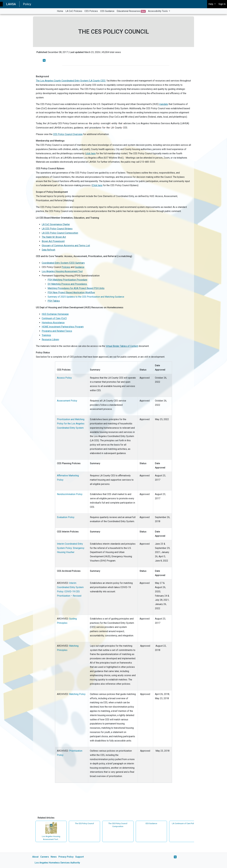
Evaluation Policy (66, 517)
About (35, 857)
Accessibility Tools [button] (158, 11)
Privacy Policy (66, 857)
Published (42, 52)
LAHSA (11, 4)
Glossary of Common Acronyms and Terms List (66, 246)
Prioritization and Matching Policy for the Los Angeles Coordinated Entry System (71, 424)
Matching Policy (77, 694)
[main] (113, 441)
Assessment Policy (67, 401)
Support (80, 857)
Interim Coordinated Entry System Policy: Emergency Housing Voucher (71, 548)
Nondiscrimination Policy (70, 494)
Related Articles (46, 818)
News (54, 857)
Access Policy (64, 378)
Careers (45, 857)
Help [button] (211, 4)
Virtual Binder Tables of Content (122, 346)
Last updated (77, 52)
